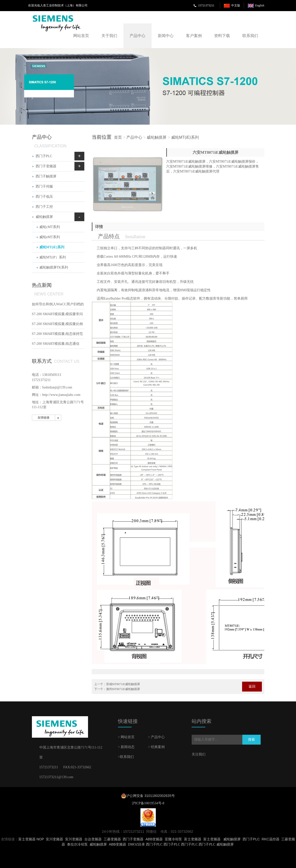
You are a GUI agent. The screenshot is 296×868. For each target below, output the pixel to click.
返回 (252, 686)
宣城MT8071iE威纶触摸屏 (123, 684)
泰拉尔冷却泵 (77, 844)
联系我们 (250, 36)
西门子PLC (44, 156)
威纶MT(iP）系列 (53, 257)
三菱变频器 (112, 839)
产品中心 (137, 36)
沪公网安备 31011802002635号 (150, 796)
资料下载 (222, 36)
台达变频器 (93, 839)
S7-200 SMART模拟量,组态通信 (56, 344)
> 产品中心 (156, 737)
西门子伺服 (44, 186)
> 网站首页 (126, 737)
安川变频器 (54, 839)
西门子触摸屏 (46, 176)
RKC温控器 (271, 839)
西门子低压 (44, 197)
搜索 (251, 740)
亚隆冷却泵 (173, 839)
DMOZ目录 (136, 844)
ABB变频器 (154, 839)
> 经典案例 (156, 747)
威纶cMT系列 (50, 227)
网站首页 (81, 36)
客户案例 (194, 36)
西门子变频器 (46, 166)
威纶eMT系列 (50, 237)
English (260, 5)
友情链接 (44, 418)
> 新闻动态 (126, 747)
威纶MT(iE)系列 (185, 137)
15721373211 (206, 5)
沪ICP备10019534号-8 (148, 803)
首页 (118, 137)
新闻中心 (166, 36)
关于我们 (109, 36)
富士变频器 (27, 839)
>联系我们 (126, 757)
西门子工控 (44, 207)
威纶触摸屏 (157, 137)
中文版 (236, 5)
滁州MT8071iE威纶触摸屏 (123, 689)
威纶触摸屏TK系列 (54, 267)
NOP (40, 839)
